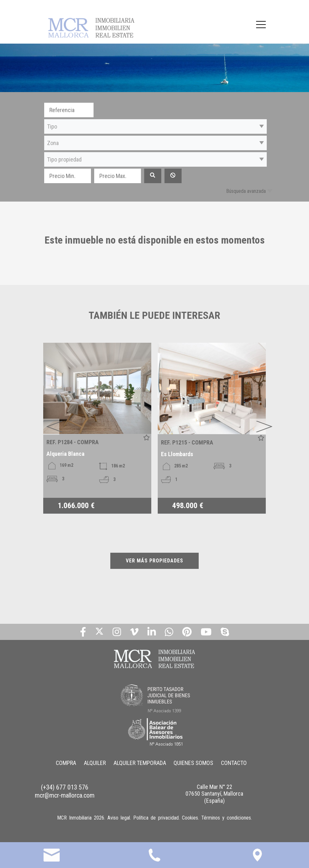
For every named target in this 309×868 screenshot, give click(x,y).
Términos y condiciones (226, 818)
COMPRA (66, 763)
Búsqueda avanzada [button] (246, 191)
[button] (155, 126)
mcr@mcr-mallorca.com (65, 795)
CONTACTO (234, 763)
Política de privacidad (156, 818)
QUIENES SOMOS (194, 763)
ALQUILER (95, 763)
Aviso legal (119, 818)
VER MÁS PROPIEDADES (154, 561)
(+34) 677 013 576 (65, 787)
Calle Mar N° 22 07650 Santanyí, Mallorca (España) (214, 794)
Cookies (190, 818)
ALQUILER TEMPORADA (140, 763)
